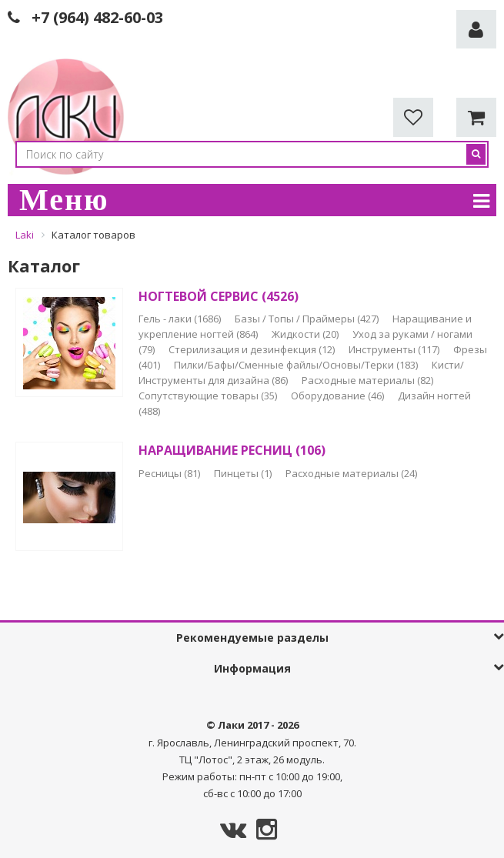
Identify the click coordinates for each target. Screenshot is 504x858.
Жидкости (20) (306, 334)
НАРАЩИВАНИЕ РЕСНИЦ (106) (232, 450)
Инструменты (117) (395, 349)
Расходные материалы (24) (351, 473)
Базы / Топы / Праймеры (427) (308, 319)
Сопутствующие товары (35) (209, 396)
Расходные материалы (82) (367, 380)
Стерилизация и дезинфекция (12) (253, 349)
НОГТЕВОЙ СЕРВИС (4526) (219, 296)
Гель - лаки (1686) (181, 319)
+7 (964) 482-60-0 (93, 17)
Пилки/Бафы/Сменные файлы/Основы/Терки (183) (297, 365)
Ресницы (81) (170, 473)
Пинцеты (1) (244, 473)
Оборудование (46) (339, 396)
